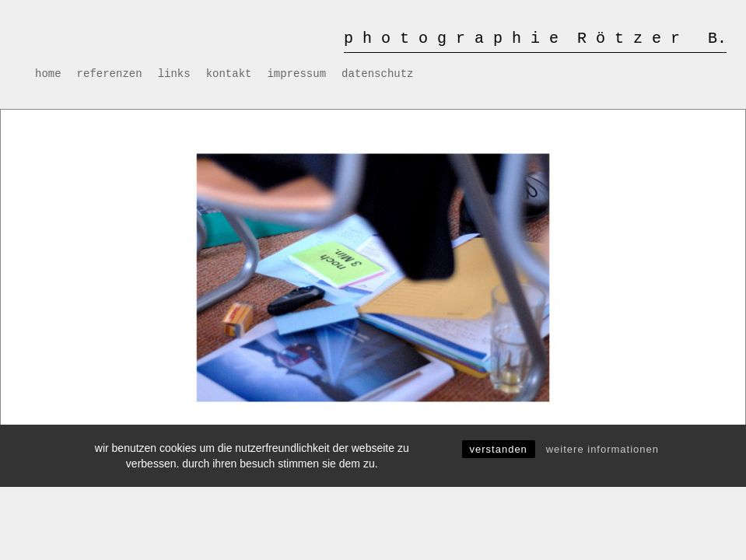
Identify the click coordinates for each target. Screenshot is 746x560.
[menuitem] (48, 74)
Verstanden (499, 449)
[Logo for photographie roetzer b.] (535, 35)
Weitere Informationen (602, 449)
